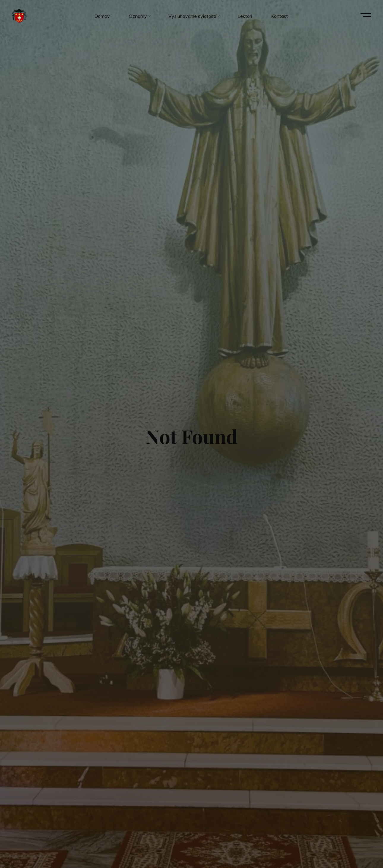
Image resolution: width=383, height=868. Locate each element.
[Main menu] (366, 16)
